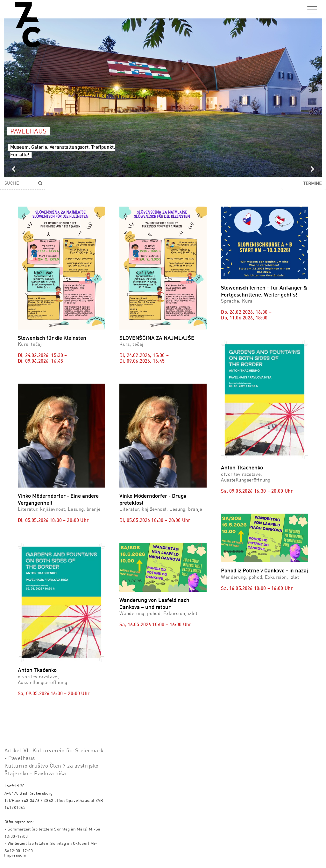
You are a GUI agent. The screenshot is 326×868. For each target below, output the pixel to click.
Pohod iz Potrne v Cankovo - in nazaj (264, 571)
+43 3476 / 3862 (37, 801)
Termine (312, 184)
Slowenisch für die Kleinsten (52, 338)
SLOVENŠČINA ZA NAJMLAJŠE (157, 338)
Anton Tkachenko (242, 468)
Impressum (15, 855)
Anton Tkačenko (37, 670)
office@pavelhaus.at (74, 801)
